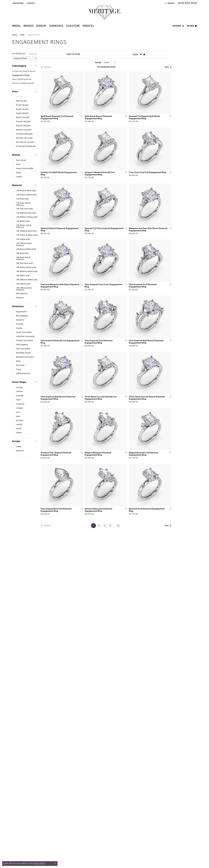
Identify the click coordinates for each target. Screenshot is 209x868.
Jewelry (15, 35)
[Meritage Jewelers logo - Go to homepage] (104, 13)
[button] (18, 3)
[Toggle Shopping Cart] (192, 26)
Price (15, 91)
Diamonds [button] (56, 26)
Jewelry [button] (41, 26)
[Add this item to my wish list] (90, 125)
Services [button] (88, 26)
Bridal (22, 35)
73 (131, 591)
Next (192, 67)
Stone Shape (19, 382)
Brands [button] (28, 26)
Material (17, 185)
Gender (16, 441)
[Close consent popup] (55, 863)
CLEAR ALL (33, 54)
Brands (16, 155)
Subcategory (19, 66)
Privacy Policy (39, 863)
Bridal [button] (16, 26)
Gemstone (18, 306)
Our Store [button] (73, 26)
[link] (31, 3)
